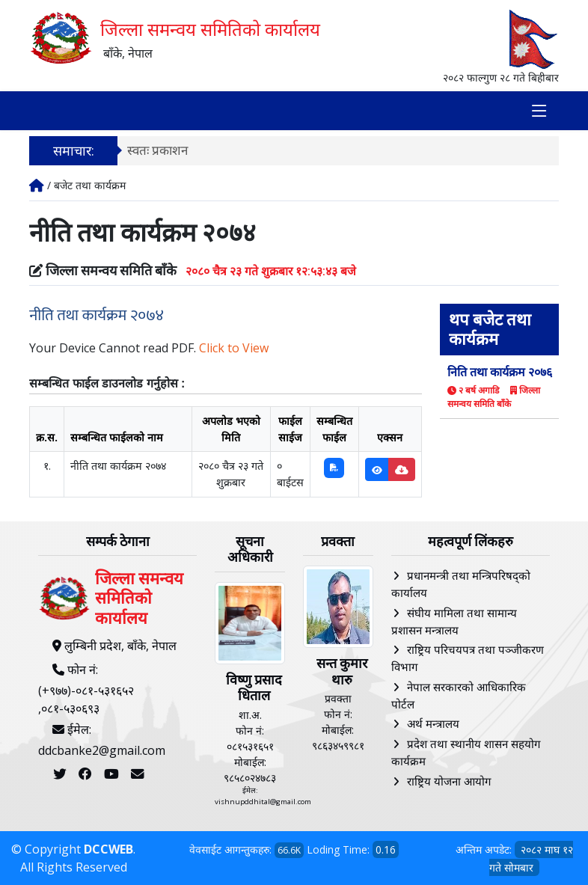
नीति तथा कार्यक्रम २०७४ (97, 315)
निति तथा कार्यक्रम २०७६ (500, 372)
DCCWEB (108, 849)
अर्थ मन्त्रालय (433, 723)
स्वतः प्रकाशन (157, 150)
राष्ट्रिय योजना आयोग (449, 781)
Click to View (234, 348)
